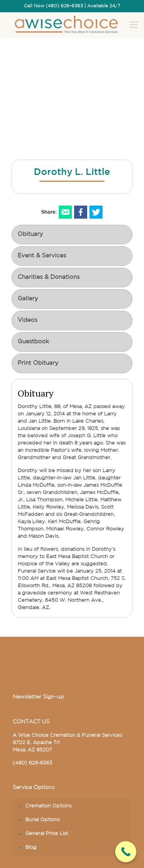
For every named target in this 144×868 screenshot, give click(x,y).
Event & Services (42, 256)
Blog (31, 847)
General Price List (47, 834)
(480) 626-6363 (32, 763)
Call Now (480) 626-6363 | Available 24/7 (72, 6)
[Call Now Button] (126, 852)
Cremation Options (48, 806)
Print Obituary (38, 363)
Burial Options (42, 820)
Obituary (30, 235)
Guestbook (33, 342)
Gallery (28, 299)
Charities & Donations (49, 278)
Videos (27, 320)
